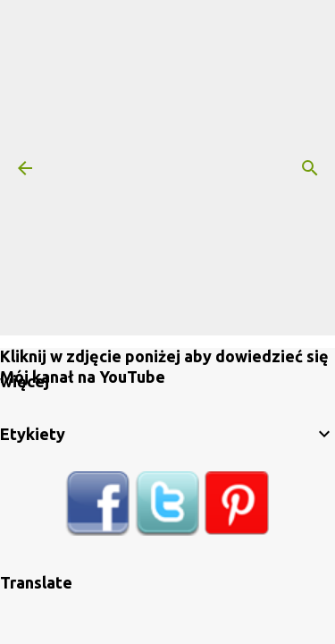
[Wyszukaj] (310, 168)
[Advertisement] (167, 168)
